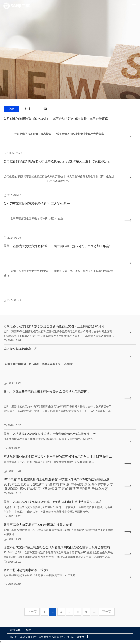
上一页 (32, 612)
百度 (28, 630)
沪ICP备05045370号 (72, 637)
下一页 (107, 612)
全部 (11, 109)
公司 (44, 109)
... (95, 612)
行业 (28, 109)
